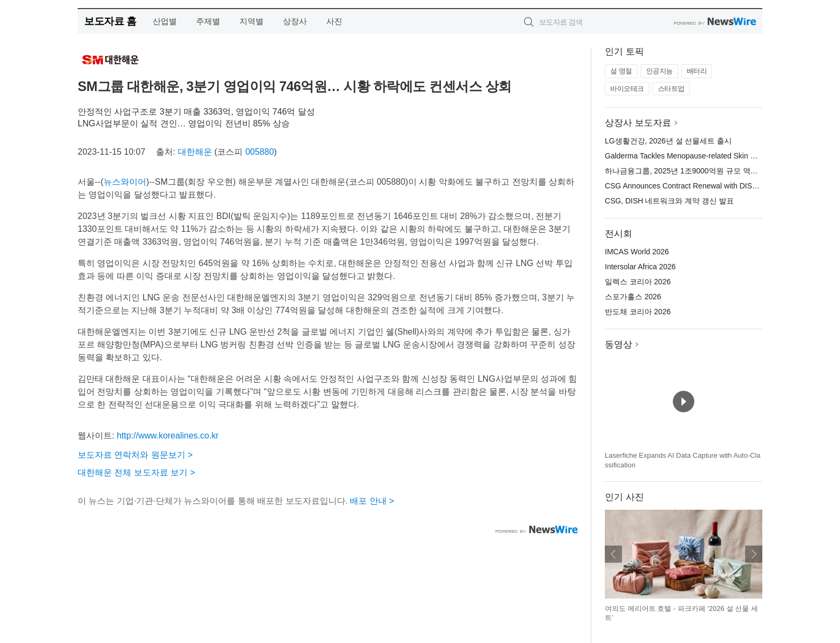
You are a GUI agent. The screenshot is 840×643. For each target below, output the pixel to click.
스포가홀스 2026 (633, 297)
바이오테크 (627, 89)
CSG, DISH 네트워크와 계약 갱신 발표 (669, 201)
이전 (613, 554)
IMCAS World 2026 (637, 252)
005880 (260, 152)
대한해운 (195, 152)
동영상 (618, 345)
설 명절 (621, 71)
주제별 (208, 21)
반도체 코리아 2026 (638, 312)
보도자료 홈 (110, 21)
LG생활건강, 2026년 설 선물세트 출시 (668, 141)
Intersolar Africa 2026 (640, 267)
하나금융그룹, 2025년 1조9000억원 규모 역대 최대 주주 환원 (707, 171)
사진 (334, 21)
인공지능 (659, 71)
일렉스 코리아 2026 (638, 282)
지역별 (252, 21)
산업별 (165, 21)
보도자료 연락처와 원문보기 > (135, 455)
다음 (754, 554)
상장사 (295, 21)
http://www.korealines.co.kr (168, 436)
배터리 (697, 71)
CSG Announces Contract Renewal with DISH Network (696, 186)
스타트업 (671, 89)
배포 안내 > (372, 501)
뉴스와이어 (125, 182)
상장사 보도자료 (638, 123)
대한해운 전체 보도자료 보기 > (136, 472)
